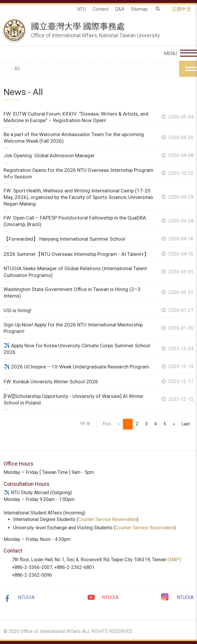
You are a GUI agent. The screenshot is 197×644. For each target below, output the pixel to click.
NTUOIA (26, 597)
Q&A (119, 9)
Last (186, 424)
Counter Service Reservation (108, 519)
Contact (100, 9)
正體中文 (183, 9)
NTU (81, 9)
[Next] (174, 424)
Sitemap (139, 9)
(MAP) (174, 560)
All (17, 69)
